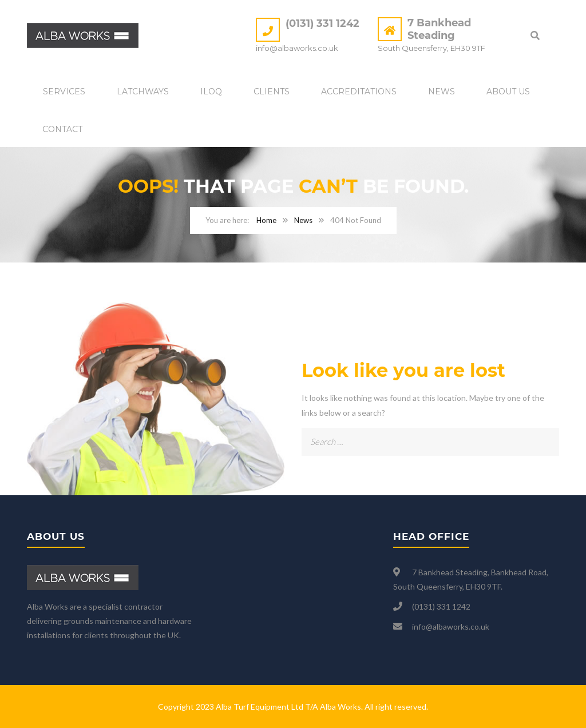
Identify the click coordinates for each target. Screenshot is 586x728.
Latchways (143, 92)
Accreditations (359, 92)
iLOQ (211, 92)
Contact (62, 129)
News (442, 92)
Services (64, 92)
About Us (508, 92)
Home (266, 220)
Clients (272, 92)
